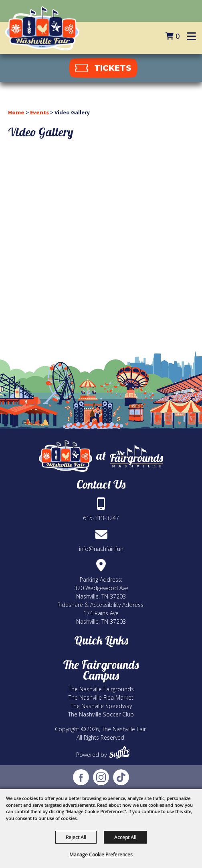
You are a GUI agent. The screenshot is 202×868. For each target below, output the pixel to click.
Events (39, 112)
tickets (113, 68)
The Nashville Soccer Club (101, 714)
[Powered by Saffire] (119, 752)
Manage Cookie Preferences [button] (101, 854)
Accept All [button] (125, 837)
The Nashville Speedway (101, 706)
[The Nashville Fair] (42, 28)
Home (16, 112)
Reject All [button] (76, 837)
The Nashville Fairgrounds (101, 689)
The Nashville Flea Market (101, 697)
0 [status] (178, 36)
